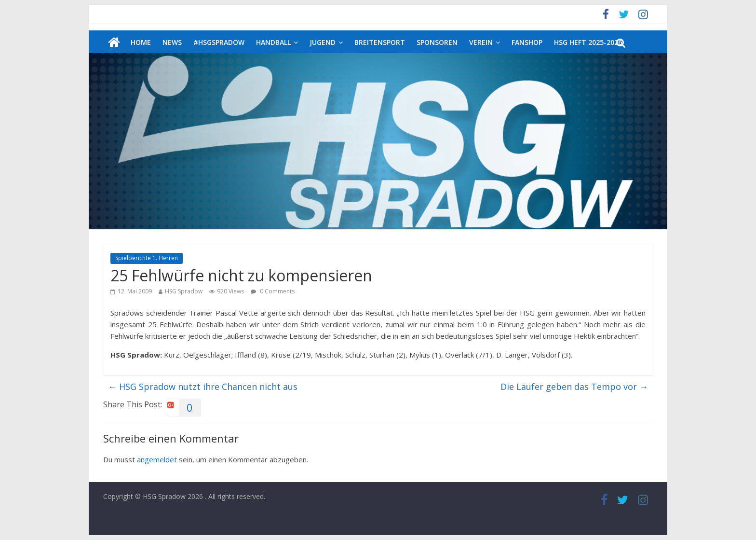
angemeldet (157, 459)
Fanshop (527, 42)
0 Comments (273, 291)
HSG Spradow (184, 291)
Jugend (323, 42)
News (172, 42)
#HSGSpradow (219, 42)
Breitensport (380, 42)
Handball (273, 42)
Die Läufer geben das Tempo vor (574, 387)
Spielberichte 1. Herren (147, 258)
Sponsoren (437, 42)
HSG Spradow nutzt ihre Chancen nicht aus (203, 387)
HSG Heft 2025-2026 (588, 42)
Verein (481, 42)
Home (141, 42)
